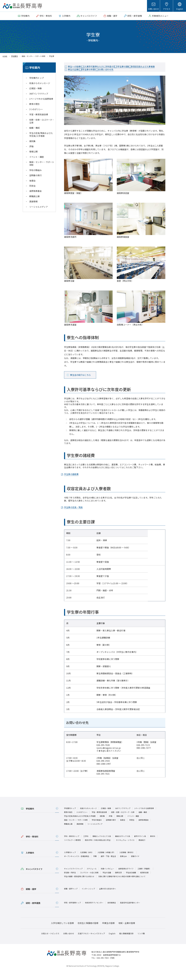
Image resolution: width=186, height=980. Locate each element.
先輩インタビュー (107, 877)
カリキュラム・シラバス (125, 849)
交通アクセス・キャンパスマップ (91, 942)
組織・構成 (34, 128)
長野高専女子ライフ (126, 877)
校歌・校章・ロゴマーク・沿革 (42, 121)
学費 (95, 865)
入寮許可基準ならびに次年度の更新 (111, 67)
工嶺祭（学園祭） (144, 877)
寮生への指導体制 (79, 67)
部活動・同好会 (70, 881)
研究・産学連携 (33, 912)
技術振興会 (112, 912)
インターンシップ (88, 897)
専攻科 (153, 845)
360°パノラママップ (39, 94)
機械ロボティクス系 (123, 845)
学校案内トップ (37, 78)
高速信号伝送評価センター (130, 912)
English (180, 9)
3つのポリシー (36, 109)
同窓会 (32, 186)
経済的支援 (144, 881)
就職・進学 (31, 898)
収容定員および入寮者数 (83, 71)
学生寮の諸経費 (141, 67)
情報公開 (33, 152)
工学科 (86, 845)
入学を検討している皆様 (62, 932)
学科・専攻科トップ (72, 845)
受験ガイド (135, 865)
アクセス (167, 9)
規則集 (32, 141)
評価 (31, 146)
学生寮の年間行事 (130, 71)
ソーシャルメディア (39, 207)
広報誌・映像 (36, 88)
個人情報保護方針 (126, 942)
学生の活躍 (107, 881)
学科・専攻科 (32, 845)
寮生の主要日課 (108, 71)
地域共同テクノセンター (94, 912)
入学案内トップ (70, 861)
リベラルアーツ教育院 (72, 849)
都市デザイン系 (140, 845)
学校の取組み (36, 170)
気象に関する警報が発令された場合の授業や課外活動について (122, 885)
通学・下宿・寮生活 (108, 865)
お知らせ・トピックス (50, 942)
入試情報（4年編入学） (106, 861)
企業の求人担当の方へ (107, 897)
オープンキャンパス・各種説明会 (77, 865)
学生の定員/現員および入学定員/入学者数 (41, 134)
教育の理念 (34, 104)
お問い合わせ (153, 9)
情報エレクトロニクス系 (102, 845)
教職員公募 (34, 196)
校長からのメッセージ (40, 83)
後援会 (32, 181)
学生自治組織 (131, 881)
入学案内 (30, 862)
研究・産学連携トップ (72, 912)
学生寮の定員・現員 (77, 516)
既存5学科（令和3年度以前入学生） (98, 849)
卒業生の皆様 (108, 932)
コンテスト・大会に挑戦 (89, 881)
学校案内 (30, 817)
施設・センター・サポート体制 (42, 163)
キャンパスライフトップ (73, 877)
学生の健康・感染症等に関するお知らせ (79, 885)
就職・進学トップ (71, 897)
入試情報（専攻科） (127, 861)
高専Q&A (123, 865)
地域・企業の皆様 (127, 932)
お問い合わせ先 (78, 76)
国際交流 (118, 881)
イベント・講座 (37, 157)
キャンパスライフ (34, 878)
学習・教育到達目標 (39, 114)
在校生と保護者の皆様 (88, 932)
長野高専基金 (36, 191)
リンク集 (141, 942)
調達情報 (33, 201)
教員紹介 (142, 849)
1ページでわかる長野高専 (41, 99)
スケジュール (92, 877)
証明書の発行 (36, 175)
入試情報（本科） (87, 861)
